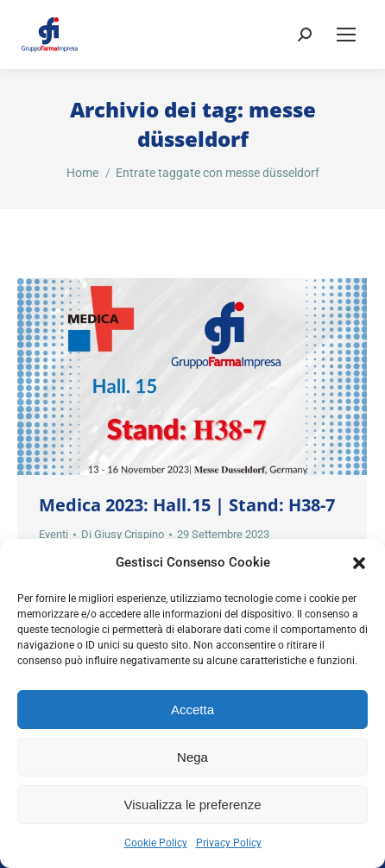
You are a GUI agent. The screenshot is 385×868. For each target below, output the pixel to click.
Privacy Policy (229, 843)
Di (123, 534)
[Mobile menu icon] (346, 35)
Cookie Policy (156, 843)
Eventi (54, 534)
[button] (359, 563)
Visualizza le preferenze (193, 805)
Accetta (192, 710)
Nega (192, 757)
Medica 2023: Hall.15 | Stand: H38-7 (187, 505)
